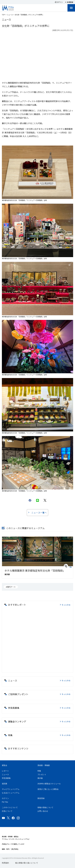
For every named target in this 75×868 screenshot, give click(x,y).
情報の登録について (45, 807)
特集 (39, 771)
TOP (3, 15)
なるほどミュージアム (11, 793)
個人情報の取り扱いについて (27, 863)
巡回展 (5, 784)
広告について (7, 811)
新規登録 (41, 798)
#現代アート (11, 587)
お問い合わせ (43, 811)
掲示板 (40, 778)
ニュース (10, 15)
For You (5, 802)
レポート (5, 771)
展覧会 (5, 765)
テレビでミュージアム (11, 789)
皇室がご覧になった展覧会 (48, 789)
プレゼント (42, 774)
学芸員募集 (6, 778)
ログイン (5, 798)
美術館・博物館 (44, 765)
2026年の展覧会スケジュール (49, 784)
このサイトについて (10, 807)
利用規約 (5, 863)
